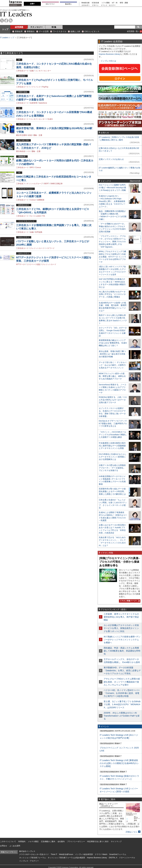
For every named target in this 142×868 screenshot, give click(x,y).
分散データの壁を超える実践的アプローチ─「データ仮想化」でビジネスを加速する (112, 468)
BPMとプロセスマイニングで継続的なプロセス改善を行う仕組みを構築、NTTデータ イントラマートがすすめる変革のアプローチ (112, 257)
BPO (32, 167)
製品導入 (68, 4)
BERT (47, 184)
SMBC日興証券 (57, 184)
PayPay (45, 87)
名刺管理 (34, 103)
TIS (44, 216)
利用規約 (22, 842)
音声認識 (39, 232)
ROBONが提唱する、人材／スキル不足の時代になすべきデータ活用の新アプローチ (113, 400)
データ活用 (44, 31)
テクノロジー (37, 27)
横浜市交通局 (21, 135)
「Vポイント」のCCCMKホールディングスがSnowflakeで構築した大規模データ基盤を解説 (113, 435)
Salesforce (43, 103)
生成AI (50, 119)
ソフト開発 (106, 3)
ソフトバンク (35, 87)
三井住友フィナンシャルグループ (29, 184)
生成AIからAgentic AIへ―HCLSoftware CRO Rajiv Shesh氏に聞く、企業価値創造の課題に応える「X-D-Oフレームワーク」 (112, 201)
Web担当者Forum (66, 854)
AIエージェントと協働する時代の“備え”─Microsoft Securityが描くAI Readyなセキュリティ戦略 (112, 188)
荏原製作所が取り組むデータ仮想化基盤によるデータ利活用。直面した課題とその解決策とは (112, 491)
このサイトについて (8, 842)
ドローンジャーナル (127, 858)
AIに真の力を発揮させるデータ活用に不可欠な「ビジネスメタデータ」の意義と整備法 (112, 294)
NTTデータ (20, 264)
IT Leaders (16, 14)
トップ (5, 29)
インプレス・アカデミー (29, 861)
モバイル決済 (35, 216)
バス (28, 151)
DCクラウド (50, 4)
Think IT (54, 854)
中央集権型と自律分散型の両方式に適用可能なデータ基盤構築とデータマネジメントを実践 (112, 446)
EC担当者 (96, 3)
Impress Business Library (109, 54)
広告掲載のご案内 (48, 842)
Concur (38, 167)
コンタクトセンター (43, 71)
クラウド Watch (101, 854)
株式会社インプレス (27, 851)
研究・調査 (124, 3)
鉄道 (30, 135)
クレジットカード (37, 248)
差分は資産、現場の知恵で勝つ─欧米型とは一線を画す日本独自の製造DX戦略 (112, 354)
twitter (2, 20)
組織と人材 (75, 31)
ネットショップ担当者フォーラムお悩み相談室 (66, 858)
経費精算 (41, 200)
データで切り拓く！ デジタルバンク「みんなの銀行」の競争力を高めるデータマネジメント (113, 365)
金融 (32, 71)
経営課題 (19, 27)
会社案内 (61, 842)
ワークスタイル (60, 31)
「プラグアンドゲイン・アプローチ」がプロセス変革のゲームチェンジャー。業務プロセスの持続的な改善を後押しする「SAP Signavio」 (112, 242)
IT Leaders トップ (7, 38)
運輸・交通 (38, 135)
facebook (6, 20)
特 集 (54, 27)
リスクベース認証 (33, 264)
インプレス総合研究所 (84, 854)
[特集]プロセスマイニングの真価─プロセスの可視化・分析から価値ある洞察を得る (120, 562)
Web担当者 (86, 3)
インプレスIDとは (108, 61)
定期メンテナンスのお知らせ (111, 159)
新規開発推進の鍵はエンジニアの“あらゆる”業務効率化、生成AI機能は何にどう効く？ (113, 343)
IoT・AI (115, 3)
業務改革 (19, 31)
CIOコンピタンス (92, 31)
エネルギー (86, 5)
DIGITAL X (113, 858)
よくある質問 (15, 846)
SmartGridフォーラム (118, 854)
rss (11, 20)
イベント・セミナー (108, 5)
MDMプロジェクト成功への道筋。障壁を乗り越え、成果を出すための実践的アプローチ (112, 376)
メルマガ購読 (33, 842)
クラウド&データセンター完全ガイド (34, 854)
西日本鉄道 (21, 151)
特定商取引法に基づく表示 (98, 842)
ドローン (95, 5)
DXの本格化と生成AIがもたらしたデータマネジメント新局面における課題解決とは (113, 457)
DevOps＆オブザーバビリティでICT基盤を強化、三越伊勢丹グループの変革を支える (113, 423)
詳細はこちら (131, 832)
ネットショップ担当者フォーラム (33, 858)
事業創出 (31, 31)
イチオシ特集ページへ (129, 601)
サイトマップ (116, 842)
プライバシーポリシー (76, 842)
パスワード (50, 248)
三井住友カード (22, 71)
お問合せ (4, 846)
